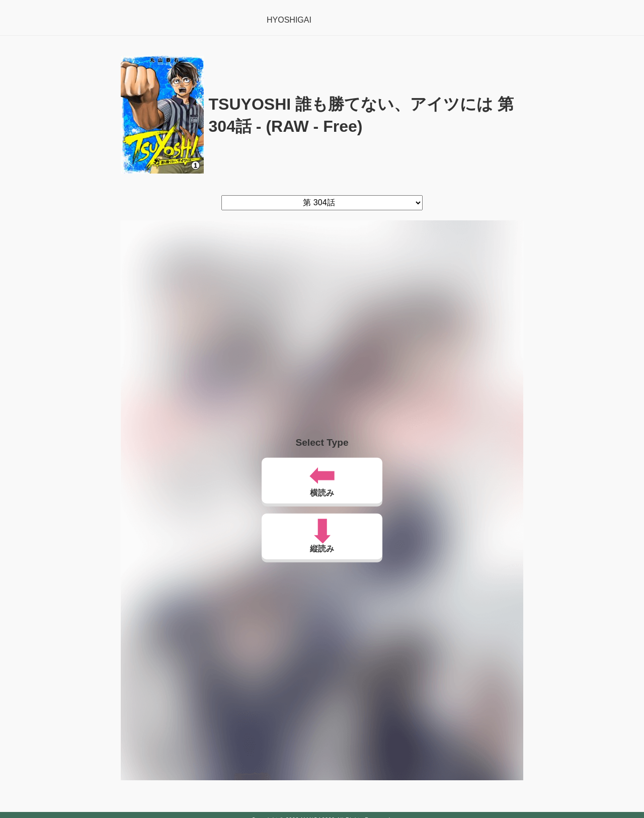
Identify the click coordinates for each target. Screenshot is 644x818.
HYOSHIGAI (289, 20)
